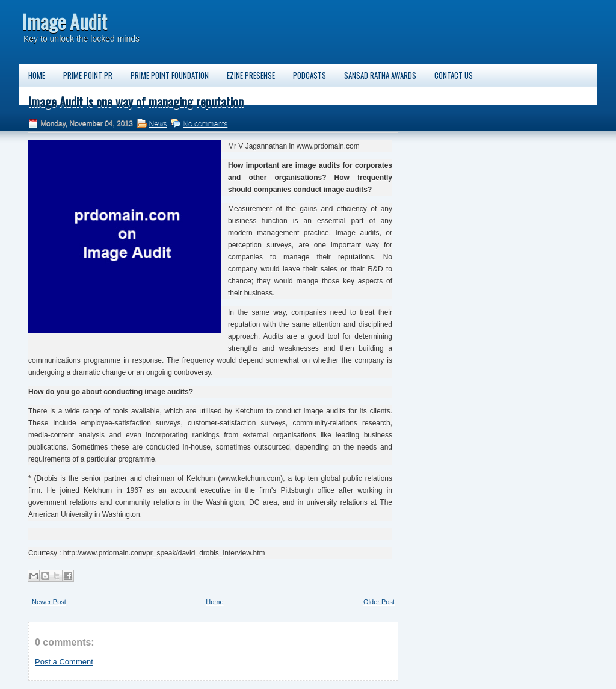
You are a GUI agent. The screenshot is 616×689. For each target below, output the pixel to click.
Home (37, 75)
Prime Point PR (88, 75)
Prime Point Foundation (170, 75)
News (158, 123)
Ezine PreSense (251, 75)
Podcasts (310, 75)
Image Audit (65, 21)
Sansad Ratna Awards (380, 75)
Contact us (454, 75)
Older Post (379, 602)
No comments (205, 123)
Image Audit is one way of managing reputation (136, 102)
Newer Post (49, 602)
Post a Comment (64, 662)
